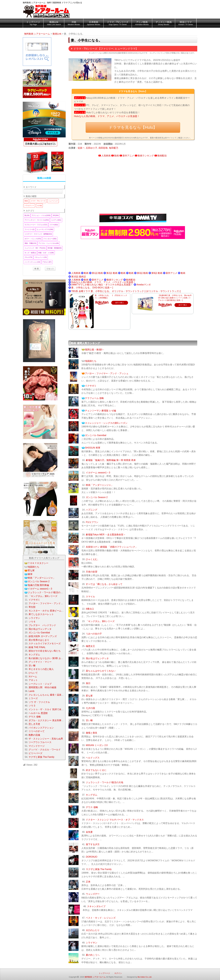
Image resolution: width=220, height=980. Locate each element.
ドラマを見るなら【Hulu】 (133, 127)
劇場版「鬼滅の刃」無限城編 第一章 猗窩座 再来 (111, 460)
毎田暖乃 (114, 148)
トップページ (33, 24)
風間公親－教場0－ (95, 350)
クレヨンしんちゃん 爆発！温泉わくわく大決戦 (53, 695)
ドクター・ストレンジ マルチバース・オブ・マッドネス (115, 820)
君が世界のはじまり (39, 640)
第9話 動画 (157, 273)
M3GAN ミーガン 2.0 (97, 745)
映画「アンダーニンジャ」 (100, 485)
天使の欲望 (92, 572)
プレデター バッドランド (42, 625)
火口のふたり (93, 930)
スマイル (90, 597)
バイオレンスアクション (41, 728)
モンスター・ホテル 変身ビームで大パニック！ (53, 611)
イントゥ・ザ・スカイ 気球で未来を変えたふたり (54, 709)
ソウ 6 (32, 622)
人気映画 (106, 156)
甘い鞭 (89, 720)
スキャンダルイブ (96, 906)
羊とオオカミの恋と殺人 (41, 669)
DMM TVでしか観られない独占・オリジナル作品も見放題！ (102, 285)
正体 (88, 882)
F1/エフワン (92, 522)
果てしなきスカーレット (41, 614)
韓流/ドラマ (186, 24)
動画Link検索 (44, 178)
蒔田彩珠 (103, 148)
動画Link (54, 24)
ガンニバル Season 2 (97, 497)
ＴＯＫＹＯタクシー (38, 563)
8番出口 (90, 609)
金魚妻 (89, 832)
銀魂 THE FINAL (37, 647)
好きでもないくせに (96, 770)
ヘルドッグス (93, 758)
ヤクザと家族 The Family (99, 869)
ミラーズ (33, 698)
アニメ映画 (142, 24)
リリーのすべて (37, 731)
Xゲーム (33, 677)
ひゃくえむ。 (93, 559)
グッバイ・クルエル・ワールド (45, 750)
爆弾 (30, 574)
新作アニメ (128, 156)
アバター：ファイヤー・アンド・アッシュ (107, 373)
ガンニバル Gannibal (96, 435)
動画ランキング (146, 156)
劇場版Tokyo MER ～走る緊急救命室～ (106, 535)
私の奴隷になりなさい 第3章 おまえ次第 (49, 658)
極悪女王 (90, 646)
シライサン (92, 943)
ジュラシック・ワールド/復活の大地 (104, 782)
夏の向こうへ (93, 955)
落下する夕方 (93, 844)
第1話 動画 (97, 273)
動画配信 (162, 156)
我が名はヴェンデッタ (97, 658)
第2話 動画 (112, 273)
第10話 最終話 (79, 277)
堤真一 (81, 148)
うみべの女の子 (94, 634)
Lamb (31, 691)
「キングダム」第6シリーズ (100, 621)
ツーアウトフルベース (40, 742)
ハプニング (92, 510)
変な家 (89, 696)
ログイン (118, 973)
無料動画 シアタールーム (95, 977)
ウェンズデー (93, 894)
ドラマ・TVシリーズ (118, 24)
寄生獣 (32, 607)
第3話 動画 (142, 273)
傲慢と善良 (92, 733)
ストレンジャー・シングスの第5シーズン (106, 423)
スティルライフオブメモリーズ (45, 644)
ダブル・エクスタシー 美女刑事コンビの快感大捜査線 (56, 720)
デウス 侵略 (92, 807)
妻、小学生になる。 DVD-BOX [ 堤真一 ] (92, 288)
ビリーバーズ (35, 753)
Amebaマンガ (144, 285)
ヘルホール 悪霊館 (38, 713)
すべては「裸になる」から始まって (104, 584)
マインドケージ (37, 746)
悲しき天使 (34, 724)
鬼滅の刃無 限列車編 (38, 585)
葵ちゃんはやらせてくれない (101, 671)
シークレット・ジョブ (40, 684)
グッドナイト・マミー (40, 662)
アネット (33, 680)
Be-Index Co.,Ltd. (145, 977)
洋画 (74, 24)
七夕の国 (90, 708)
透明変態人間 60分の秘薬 (42, 687)
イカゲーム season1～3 (98, 473)
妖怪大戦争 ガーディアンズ (43, 636)
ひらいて (33, 673)
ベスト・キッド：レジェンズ (101, 918)
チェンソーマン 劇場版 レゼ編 (100, 411)
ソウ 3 (32, 706)
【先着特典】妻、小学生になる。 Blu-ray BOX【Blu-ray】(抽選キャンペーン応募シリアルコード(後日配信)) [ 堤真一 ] (175, 298)
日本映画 (93, 24)
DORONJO (92, 857)
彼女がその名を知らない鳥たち (45, 651)
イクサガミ (91, 386)
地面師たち (91, 361)
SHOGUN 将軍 (93, 448)
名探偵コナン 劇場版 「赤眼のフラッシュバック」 (112, 547)
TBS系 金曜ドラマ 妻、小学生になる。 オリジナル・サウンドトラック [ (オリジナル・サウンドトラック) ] (126, 291)
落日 (88, 683)
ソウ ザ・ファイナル (39, 702)
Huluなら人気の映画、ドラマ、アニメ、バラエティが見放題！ (107, 116)
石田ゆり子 (92, 148)
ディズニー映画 (164, 24)
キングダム (92, 795)
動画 (117, 156)
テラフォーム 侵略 (94, 398)
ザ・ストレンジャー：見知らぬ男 (46, 739)
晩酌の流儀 (34, 735)
